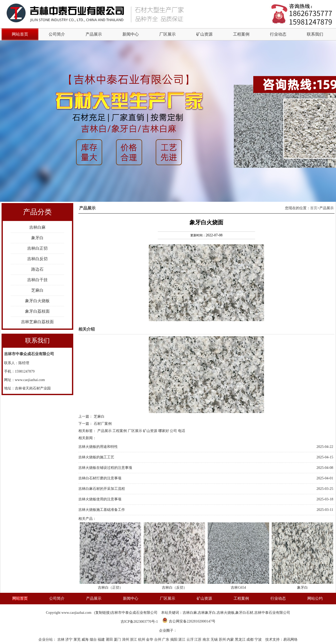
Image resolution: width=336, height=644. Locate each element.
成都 (250, 640)
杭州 (142, 640)
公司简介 (57, 34)
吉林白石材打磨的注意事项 (100, 478)
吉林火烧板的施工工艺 (96, 457)
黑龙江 (241, 640)
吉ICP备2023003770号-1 (139, 622)
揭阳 (174, 640)
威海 (86, 640)
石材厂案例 (103, 424)
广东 (166, 640)
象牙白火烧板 (37, 301)
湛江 (182, 640)
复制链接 (102, 613)
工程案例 (241, 34)
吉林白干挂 (37, 280)
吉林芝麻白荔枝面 (37, 322)
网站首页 (20, 598)
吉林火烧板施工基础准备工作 (102, 510)
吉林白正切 (37, 248)
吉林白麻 (37, 227)
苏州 (223, 640)
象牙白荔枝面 (37, 311)
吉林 (61, 640)
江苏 (198, 640)
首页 (314, 208)
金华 (150, 640)
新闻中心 (131, 34)
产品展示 (94, 34)
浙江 (134, 640)
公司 (173, 431)
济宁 (69, 640)
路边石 (37, 269)
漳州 (126, 640)
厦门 (118, 640)
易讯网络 (290, 640)
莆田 (110, 640)
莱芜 (78, 640)
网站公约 (315, 598)
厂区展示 (167, 34)
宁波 (259, 640)
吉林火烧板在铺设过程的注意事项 (105, 468)
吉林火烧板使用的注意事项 (100, 499)
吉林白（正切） (110, 588)
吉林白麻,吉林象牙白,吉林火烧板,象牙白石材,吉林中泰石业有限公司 (236, 613)
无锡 (215, 640)
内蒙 (231, 640)
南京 (207, 640)
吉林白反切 (37, 259)
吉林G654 (238, 588)
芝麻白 (37, 290)
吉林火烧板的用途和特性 (98, 447)
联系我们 (315, 34)
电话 (182, 431)
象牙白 (37, 238)
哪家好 (164, 431)
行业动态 (278, 34)
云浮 (191, 640)
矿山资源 (204, 34)
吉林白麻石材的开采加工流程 (102, 489)
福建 (102, 640)
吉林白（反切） (174, 588)
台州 (158, 640)
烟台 (94, 640)
